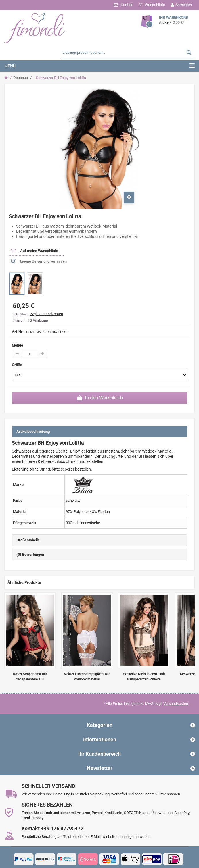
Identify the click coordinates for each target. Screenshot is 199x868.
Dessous (21, 78)
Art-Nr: (18, 332)
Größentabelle (28, 540)
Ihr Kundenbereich (99, 754)
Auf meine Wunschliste (39, 251)
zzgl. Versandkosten (47, 314)
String (45, 469)
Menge (17, 345)
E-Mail (96, 837)
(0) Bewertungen (30, 554)
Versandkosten (176, 704)
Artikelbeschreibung (33, 431)
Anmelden (184, 5)
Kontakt (127, 5)
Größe (17, 365)
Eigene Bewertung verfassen (43, 261)
